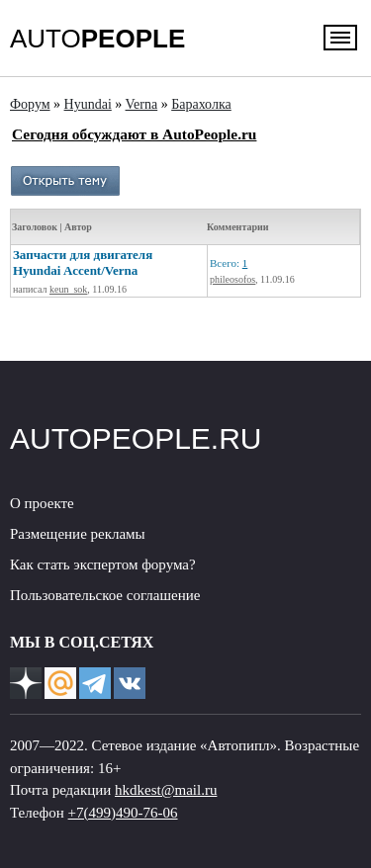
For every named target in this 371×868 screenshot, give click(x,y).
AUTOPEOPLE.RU (136, 438)
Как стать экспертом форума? (103, 564)
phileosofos (232, 279)
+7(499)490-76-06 (123, 813)
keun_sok (68, 289)
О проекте (42, 503)
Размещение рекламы (78, 534)
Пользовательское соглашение (105, 595)
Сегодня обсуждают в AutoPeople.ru (134, 134)
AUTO (97, 39)
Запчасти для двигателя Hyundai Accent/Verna (83, 262)
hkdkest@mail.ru (166, 790)
